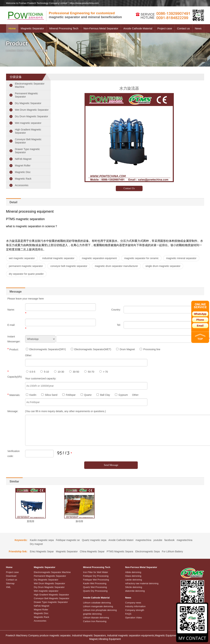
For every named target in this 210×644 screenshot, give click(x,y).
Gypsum (121, 395)
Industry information (135, 606)
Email (200, 326)
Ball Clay (103, 395)
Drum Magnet (126, 349)
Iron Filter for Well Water (96, 572)
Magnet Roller (23, 165)
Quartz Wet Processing (95, 587)
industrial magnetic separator (58, 258)
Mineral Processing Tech (64, 28)
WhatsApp (200, 314)
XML (8, 587)
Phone (200, 320)
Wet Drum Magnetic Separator (32, 110)
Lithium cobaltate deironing (97, 603)
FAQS (128, 614)
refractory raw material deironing (142, 583)
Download (11, 576)
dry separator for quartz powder (26, 274)
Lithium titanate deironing (96, 618)
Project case (165, 28)
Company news (133, 603)
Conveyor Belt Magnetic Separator (28, 141)
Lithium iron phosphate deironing (100, 610)
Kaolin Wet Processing (95, 583)
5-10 (45, 372)
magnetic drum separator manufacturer (116, 266)
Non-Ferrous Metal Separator (101, 28)
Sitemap (10, 583)
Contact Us (129, 188)
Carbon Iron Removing (95, 621)
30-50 (74, 372)
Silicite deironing (134, 587)
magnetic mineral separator (181, 258)
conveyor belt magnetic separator (69, 266)
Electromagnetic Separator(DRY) (46, 349)
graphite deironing (92, 614)
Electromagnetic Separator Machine (30, 85)
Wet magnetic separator (28, 123)
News (198, 28)
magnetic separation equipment (99, 258)
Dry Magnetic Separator (28, 103)
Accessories (22, 185)
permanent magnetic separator (26, 266)
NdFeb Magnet (23, 159)
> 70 (104, 372)
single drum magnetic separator (163, 266)
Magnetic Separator (32, 28)
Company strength (135, 610)
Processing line (150, 349)
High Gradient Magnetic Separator (28, 131)
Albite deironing (133, 572)
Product (31, 51)
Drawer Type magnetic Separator (27, 151)
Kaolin (31, 395)
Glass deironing (133, 576)
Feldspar (69, 395)
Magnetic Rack (23, 179)
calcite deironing (134, 580)
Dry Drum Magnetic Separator (32, 116)
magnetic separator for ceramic (141, 258)
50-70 (89, 372)
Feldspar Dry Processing (96, 576)
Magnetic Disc (23, 172)
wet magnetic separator (22, 258)
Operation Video (134, 618)
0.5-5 (31, 372)
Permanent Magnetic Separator (26, 95)
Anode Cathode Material (138, 28)
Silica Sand (49, 395)
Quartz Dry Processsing (95, 591)
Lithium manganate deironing (98, 606)
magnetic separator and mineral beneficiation (85, 15)
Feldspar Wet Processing (96, 580)
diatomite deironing (135, 591)
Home (12, 28)
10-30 (59, 372)
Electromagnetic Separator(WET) (91, 349)
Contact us (183, 28)
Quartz (86, 395)
